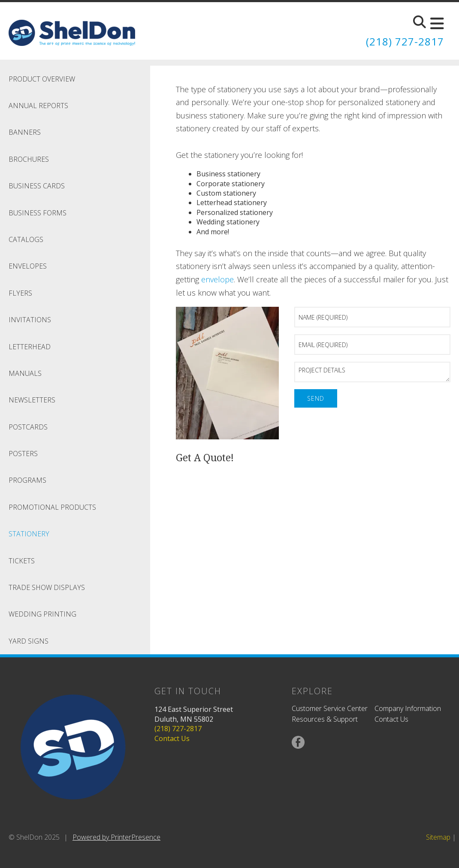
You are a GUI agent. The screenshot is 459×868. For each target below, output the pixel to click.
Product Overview (42, 79)
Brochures (29, 159)
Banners (25, 132)
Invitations (30, 320)
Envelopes (28, 266)
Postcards (28, 427)
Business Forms (38, 213)
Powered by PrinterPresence (116, 837)
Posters (23, 454)
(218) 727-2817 (405, 41)
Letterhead (30, 347)
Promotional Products (52, 507)
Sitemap (438, 837)
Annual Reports (38, 106)
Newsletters (32, 400)
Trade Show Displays (47, 587)
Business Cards (37, 186)
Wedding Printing (42, 614)
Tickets (22, 561)
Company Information (408, 708)
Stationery (29, 534)
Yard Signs (29, 641)
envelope (217, 279)
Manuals (25, 373)
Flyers (20, 293)
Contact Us (172, 738)
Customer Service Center (330, 708)
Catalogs (26, 239)
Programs (27, 480)
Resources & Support (325, 719)
